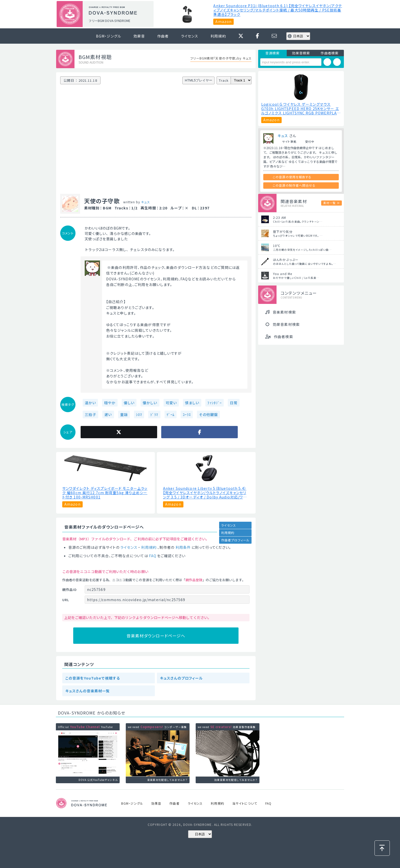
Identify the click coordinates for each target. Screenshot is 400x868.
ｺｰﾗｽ (187, 414)
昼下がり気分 (283, 231)
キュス (146, 202)
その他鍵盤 (208, 414)
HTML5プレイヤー (199, 80)
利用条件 (183, 547)
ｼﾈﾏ (139, 414)
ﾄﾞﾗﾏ (154, 414)
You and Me (283, 274)
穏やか (110, 403)
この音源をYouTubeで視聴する (93, 678)
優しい (129, 403)
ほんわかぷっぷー (286, 260)
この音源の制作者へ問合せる (294, 185)
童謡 (124, 414)
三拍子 (90, 414)
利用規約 (218, 36)
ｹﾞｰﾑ (171, 414)
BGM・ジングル (109, 36)
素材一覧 (329, 203)
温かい (90, 403)
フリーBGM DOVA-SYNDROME (109, 21)
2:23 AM (279, 217)
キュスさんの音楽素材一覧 (87, 691)
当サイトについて (245, 803)
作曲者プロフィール (235, 540)
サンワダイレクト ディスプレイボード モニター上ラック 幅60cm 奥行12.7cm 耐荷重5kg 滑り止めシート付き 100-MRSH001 (105, 493)
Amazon (223, 21)
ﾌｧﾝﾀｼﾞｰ (215, 403)
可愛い (171, 403)
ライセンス (190, 36)
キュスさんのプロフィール (181, 678)
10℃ (277, 246)
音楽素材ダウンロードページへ (156, 636)
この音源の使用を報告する (292, 177)
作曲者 (163, 36)
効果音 (139, 36)
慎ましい (192, 403)
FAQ (153, 556)
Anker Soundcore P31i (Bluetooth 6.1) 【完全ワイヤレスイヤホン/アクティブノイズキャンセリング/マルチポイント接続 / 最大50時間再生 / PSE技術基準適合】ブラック (278, 10)
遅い (108, 414)
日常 (234, 403)
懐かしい (150, 403)
